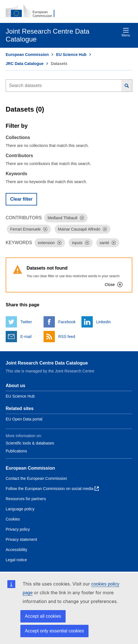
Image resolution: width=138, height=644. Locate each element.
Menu (126, 32)
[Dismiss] (82, 218)
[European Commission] (33, 11)
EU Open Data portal (24, 419)
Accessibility (16, 550)
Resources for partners (26, 499)
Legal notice (16, 560)
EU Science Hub (71, 55)
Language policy (20, 509)
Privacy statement (21, 539)
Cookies (13, 519)
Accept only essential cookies (54, 631)
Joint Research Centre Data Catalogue (47, 363)
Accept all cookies (43, 616)
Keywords (16, 174)
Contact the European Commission (36, 478)
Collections (18, 137)
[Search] (127, 86)
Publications (16, 451)
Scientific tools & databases (30, 443)
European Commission (27, 55)
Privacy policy (18, 529)
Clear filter (21, 199)
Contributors (19, 156)
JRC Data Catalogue (25, 64)
